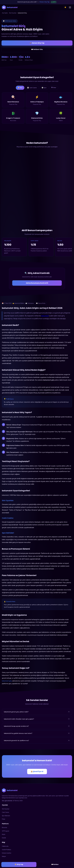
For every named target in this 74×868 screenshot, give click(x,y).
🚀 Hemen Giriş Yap (37, 43)
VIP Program (6, 831)
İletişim (4, 856)
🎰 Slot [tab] (20, 88)
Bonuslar (5, 828)
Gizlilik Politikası (7, 850)
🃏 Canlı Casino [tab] (32, 88)
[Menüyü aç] (70, 7)
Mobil (4, 834)
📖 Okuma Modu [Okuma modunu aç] (41, 303)
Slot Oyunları (13, 13)
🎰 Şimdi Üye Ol (37, 771)
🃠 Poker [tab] (54, 88)
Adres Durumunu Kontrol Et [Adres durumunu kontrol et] (37, 283)
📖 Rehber (55, 864)
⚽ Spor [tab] (44, 88)
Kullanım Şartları (7, 853)
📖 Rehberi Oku (37, 49)
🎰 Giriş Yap (19, 864)
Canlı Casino (5, 812)
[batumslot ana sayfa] (10, 7)
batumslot (45, 316)
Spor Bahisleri (6, 816)
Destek (4, 838)
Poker (4, 819)
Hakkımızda (5, 846)
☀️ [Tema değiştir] (65, 7)
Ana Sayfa (5, 13)
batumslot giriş (7, 681)
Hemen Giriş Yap (45, 2)
